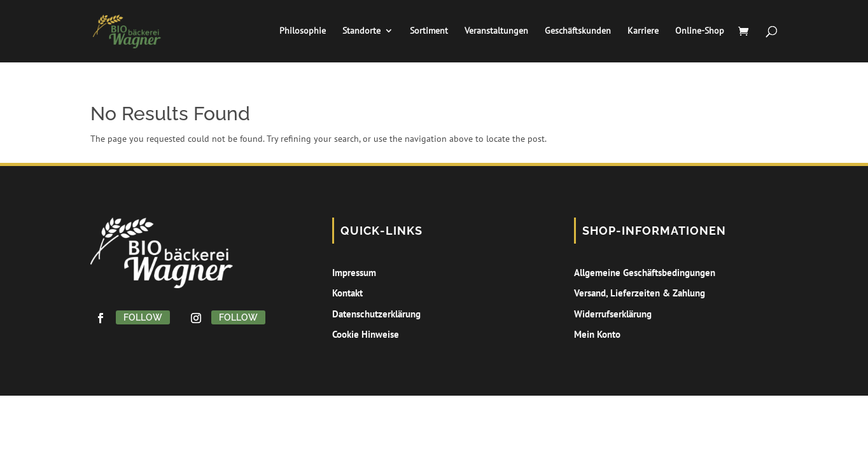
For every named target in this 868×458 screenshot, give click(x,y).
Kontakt (347, 293)
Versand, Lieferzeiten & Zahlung (640, 293)
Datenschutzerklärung (376, 314)
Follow (143, 317)
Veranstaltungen (494, 32)
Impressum (354, 273)
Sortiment (426, 32)
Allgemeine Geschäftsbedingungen (645, 273)
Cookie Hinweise (366, 334)
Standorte (359, 32)
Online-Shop (697, 32)
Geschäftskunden (575, 32)
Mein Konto (597, 334)
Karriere (640, 32)
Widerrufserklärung (613, 314)
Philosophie (300, 32)
